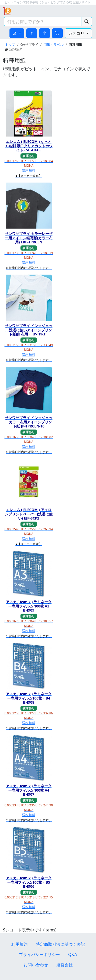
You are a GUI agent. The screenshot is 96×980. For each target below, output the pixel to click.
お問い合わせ (36, 965)
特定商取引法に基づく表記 (60, 944)
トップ (10, 44)
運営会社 (65, 965)
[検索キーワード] (43, 21)
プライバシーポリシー (39, 954)
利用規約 (19, 944)
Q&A (72, 954)
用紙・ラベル (54, 44)
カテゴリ (77, 33)
